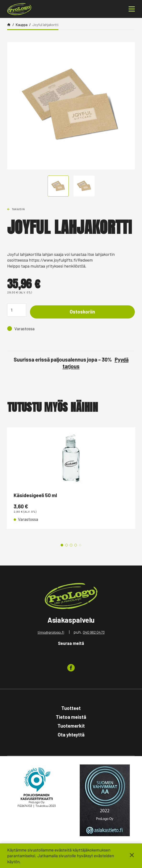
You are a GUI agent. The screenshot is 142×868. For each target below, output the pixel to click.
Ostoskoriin (82, 312)
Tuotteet (71, 709)
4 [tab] (76, 546)
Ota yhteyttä (71, 736)
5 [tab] (80, 546)
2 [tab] (66, 546)
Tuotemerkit (71, 727)
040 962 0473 (94, 633)
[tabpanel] (71, 479)
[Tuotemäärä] (17, 310)
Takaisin (18, 209)
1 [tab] (62, 546)
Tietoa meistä (71, 718)
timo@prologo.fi (51, 633)
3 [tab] (71, 546)
